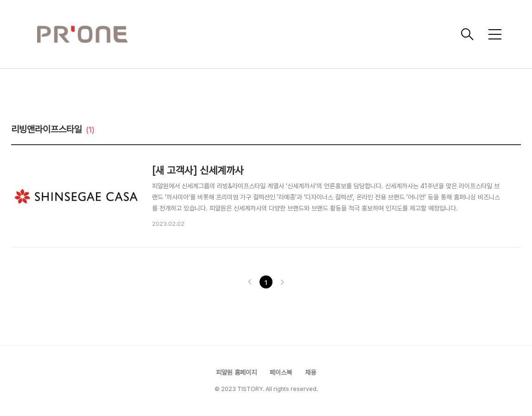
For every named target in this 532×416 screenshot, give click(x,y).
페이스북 (281, 372)
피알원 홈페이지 (236, 372)
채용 (310, 372)
